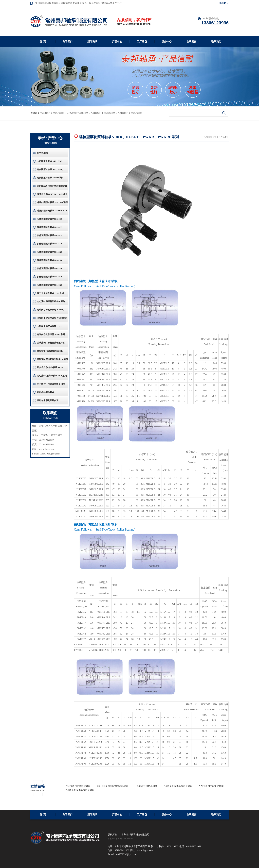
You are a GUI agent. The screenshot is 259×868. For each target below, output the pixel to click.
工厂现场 (142, 42)
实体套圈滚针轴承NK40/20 (50, 285)
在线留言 (191, 42)
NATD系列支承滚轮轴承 (130, 113)
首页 (216, 137)
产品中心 (117, 42)
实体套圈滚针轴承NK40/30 (50, 277)
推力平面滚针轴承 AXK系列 (50, 293)
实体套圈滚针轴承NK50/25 (50, 235)
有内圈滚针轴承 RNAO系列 (50, 178)
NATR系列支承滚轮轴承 (103, 113)
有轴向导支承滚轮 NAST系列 (51, 334)
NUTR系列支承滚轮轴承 (52, 113)
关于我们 (68, 42)
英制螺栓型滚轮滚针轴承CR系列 (53, 359)
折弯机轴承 (42, 153)
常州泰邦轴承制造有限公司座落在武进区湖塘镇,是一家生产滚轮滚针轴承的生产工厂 (78, 3)
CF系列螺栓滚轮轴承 (78, 113)
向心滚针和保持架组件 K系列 (51, 301)
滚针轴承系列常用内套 (48, 400)
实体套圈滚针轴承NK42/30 (50, 268)
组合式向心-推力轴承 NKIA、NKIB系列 (51, 369)
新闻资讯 (92, 42)
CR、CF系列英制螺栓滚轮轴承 (113, 786)
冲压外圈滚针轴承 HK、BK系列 (52, 202)
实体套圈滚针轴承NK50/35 (50, 219)
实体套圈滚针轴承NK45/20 (50, 244)
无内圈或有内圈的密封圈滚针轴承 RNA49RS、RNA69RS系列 (52, 187)
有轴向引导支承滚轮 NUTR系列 (52, 318)
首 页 (43, 42)
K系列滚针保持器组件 (146, 786)
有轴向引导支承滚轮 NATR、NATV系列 (51, 311)
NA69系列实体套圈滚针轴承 (178, 786)
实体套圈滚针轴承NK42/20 (50, 260)
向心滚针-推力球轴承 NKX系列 (52, 376)
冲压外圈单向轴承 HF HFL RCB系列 (52, 212)
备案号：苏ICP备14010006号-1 (121, 839)
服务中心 (167, 42)
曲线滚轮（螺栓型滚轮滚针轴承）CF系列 (51, 344)
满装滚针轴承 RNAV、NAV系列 (52, 194)
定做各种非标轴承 (46, 392)
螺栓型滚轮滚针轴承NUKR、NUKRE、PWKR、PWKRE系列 (53, 352)
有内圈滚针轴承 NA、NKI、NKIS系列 (51, 171)
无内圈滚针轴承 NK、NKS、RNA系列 (51, 163)
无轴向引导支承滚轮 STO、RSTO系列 (50, 328)
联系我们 (216, 42)
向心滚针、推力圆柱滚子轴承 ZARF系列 (51, 385)
